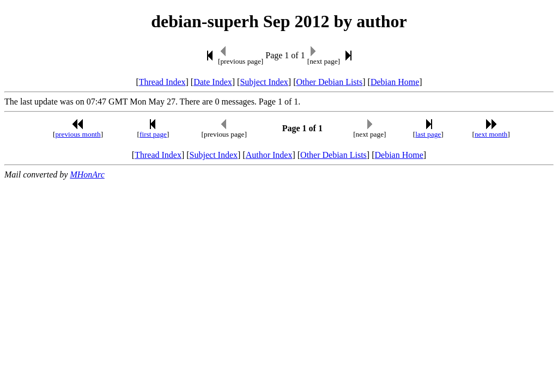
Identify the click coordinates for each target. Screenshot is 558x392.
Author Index (269, 155)
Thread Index (162, 82)
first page (153, 134)
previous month (78, 134)
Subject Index (264, 82)
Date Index (213, 82)
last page (428, 134)
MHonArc (87, 174)
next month (491, 134)
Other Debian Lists (330, 82)
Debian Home (395, 82)
